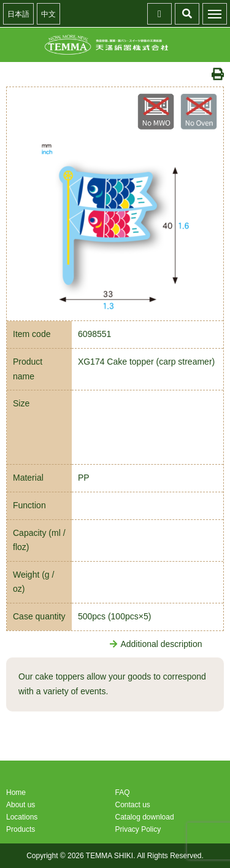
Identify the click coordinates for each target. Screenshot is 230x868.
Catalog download (145, 817)
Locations (22, 817)
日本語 (18, 14)
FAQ (123, 792)
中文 (48, 14)
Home (16, 792)
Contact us (133, 805)
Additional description (156, 644)
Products (21, 829)
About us (21, 805)
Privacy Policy (138, 829)
